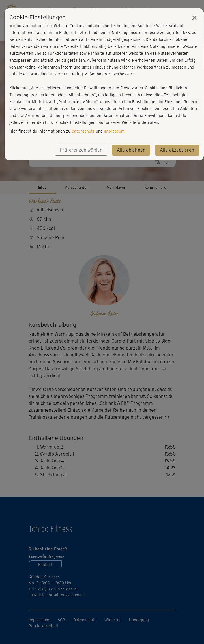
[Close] (194, 18)
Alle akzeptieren (177, 150)
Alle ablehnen (131, 150)
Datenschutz (83, 131)
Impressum (114, 131)
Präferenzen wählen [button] (81, 150)
